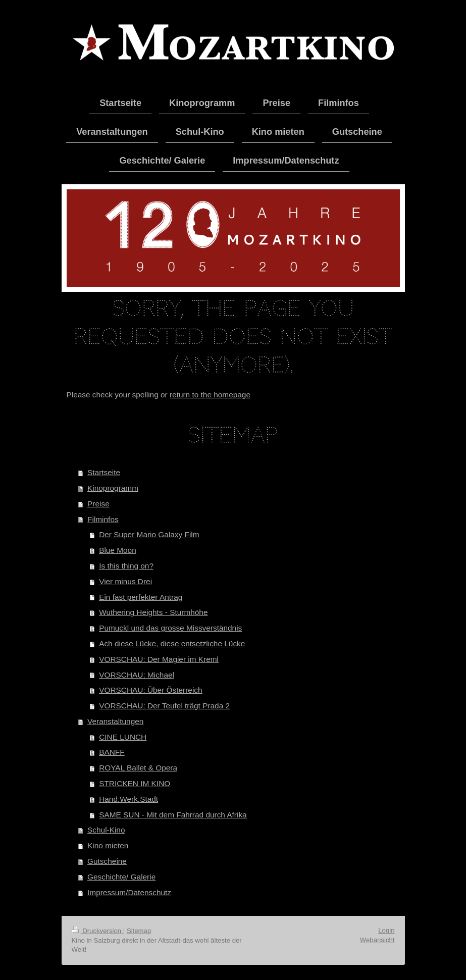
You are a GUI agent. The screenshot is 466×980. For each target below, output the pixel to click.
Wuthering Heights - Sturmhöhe (153, 612)
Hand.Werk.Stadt (128, 799)
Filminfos (103, 519)
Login (386, 930)
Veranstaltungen (115, 721)
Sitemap (139, 931)
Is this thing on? (126, 566)
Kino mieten (108, 845)
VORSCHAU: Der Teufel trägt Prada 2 (164, 706)
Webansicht (377, 940)
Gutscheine (107, 861)
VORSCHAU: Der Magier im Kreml (159, 659)
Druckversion (97, 931)
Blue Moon (118, 550)
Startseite (104, 472)
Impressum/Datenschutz (129, 892)
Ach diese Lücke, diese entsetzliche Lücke (172, 643)
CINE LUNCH (123, 737)
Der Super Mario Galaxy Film (149, 534)
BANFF (112, 752)
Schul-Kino (106, 830)
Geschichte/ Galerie (121, 877)
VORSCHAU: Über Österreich (150, 690)
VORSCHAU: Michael (137, 675)
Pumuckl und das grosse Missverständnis (170, 628)
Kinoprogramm (113, 488)
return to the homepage (210, 395)
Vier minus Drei (125, 581)
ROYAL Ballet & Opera (138, 768)
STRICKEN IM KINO (135, 783)
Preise (98, 504)
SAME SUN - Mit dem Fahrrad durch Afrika (173, 815)
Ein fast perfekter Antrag (141, 597)
